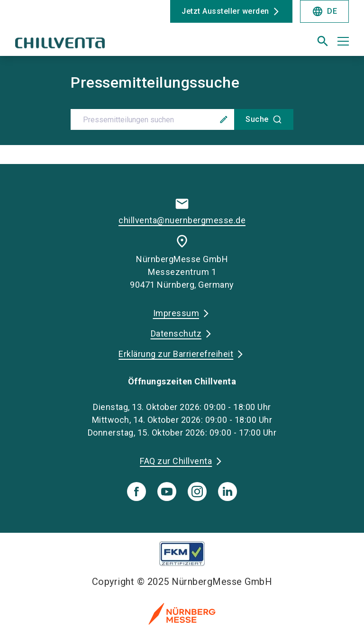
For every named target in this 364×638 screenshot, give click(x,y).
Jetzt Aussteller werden (225, 11)
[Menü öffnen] (343, 41)
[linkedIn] (227, 492)
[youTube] (167, 492)
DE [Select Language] (324, 11)
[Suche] (264, 119)
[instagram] (197, 492)
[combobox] (182, 119)
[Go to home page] (95, 45)
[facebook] (136, 492)
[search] (323, 41)
